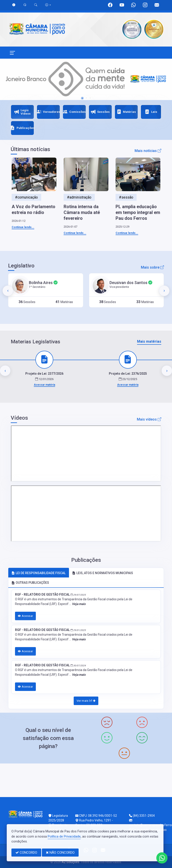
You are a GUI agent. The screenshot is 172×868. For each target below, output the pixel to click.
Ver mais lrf (86, 701)
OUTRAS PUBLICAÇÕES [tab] (30, 583)
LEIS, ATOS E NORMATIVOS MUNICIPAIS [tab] (103, 573)
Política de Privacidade (64, 836)
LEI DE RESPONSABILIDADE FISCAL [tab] (39, 573)
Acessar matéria (44, 385)
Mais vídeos (149, 419)
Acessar (26, 616)
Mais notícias (148, 151)
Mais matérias (149, 341)
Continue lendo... (23, 227)
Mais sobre (152, 267)
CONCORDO (26, 853)
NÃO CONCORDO (60, 853)
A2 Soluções (70, 862)
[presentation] (8, 291)
